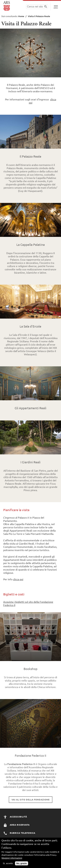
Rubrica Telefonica (19, 833)
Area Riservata (16, 825)
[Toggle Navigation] (56, 6)
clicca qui (18, 579)
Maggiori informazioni (12, 859)
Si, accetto (8, 864)
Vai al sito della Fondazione (31, 800)
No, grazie (22, 864)
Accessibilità (15, 817)
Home (21, 16)
